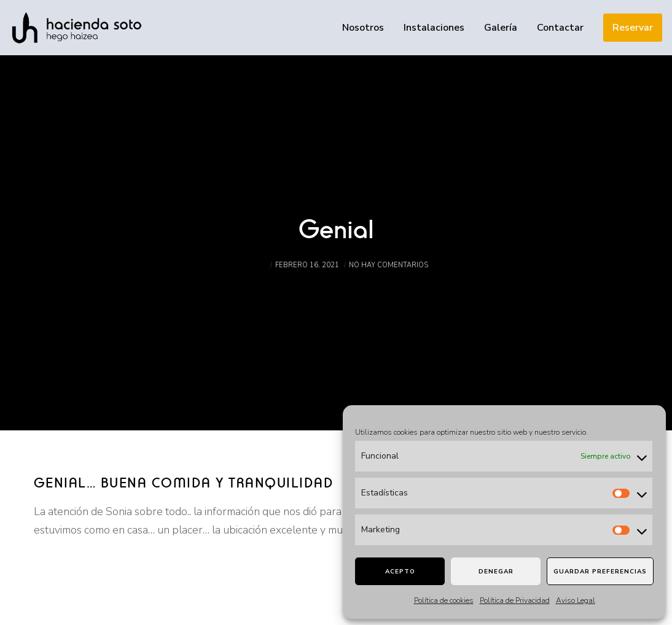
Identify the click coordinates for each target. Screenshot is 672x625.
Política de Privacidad (515, 600)
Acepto (400, 572)
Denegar (496, 572)
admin (256, 275)
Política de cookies (444, 600)
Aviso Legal (576, 600)
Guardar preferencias (600, 572)
